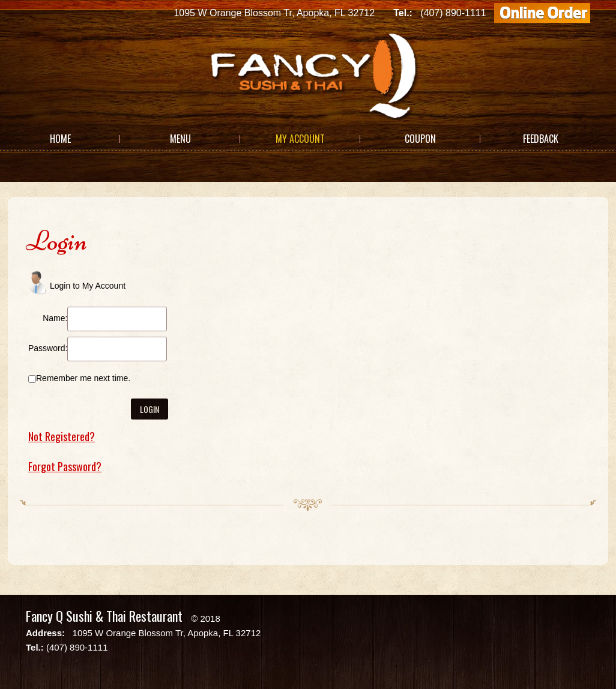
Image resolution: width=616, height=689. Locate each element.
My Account (300, 139)
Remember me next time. (83, 378)
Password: (48, 348)
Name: (55, 318)
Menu (180, 139)
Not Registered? (62, 436)
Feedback (541, 139)
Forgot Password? (65, 466)
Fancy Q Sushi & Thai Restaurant (104, 616)
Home (60, 139)
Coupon (420, 139)
